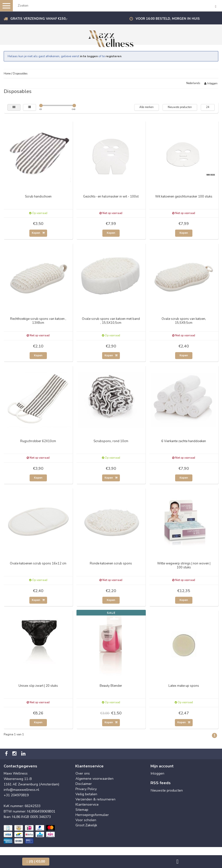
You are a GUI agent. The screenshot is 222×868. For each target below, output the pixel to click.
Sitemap (82, 810)
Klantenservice (87, 805)
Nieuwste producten (180, 107)
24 (208, 107)
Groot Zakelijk (86, 825)
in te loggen (89, 56)
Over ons (83, 773)
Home (7, 74)
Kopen (38, 233)
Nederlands (193, 83)
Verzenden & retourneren (95, 799)
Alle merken (147, 107)
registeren (113, 56)
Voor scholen (86, 820)
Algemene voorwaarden (94, 779)
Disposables (20, 74)
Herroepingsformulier (92, 815)
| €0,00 (36, 861)
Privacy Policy (86, 789)
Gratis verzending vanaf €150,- (39, 19)
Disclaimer (84, 784)
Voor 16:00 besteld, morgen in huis (168, 19)
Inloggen (211, 83)
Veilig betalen (86, 794)
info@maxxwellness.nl (21, 790)
